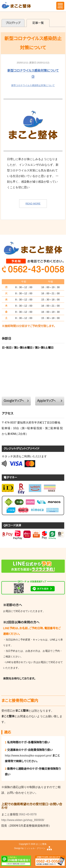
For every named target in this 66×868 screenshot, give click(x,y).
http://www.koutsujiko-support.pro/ (28, 756)
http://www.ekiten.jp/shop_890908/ (23, 820)
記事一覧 (38, 23)
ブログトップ (13, 23)
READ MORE (33, 204)
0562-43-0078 (28, 814)
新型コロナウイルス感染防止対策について (33, 85)
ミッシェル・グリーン (35, 848)
